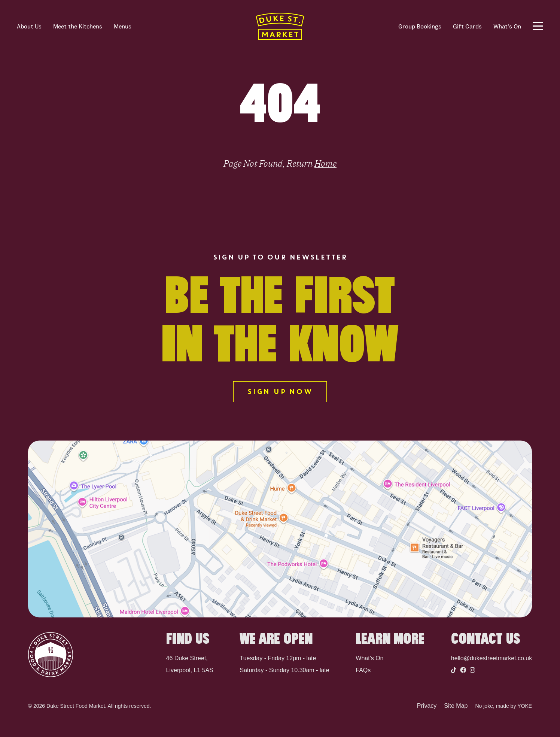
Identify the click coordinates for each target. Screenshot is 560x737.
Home (325, 163)
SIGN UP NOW (280, 392)
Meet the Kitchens (78, 26)
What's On (507, 26)
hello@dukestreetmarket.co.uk (491, 658)
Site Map (456, 706)
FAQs (363, 670)
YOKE (525, 706)
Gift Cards (467, 26)
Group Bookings (420, 26)
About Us (29, 26)
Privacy (427, 706)
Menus (123, 26)
